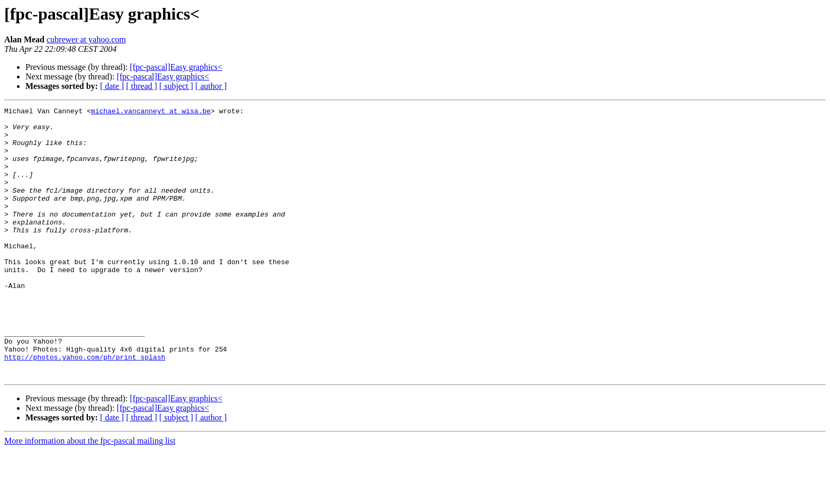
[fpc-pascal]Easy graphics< (176, 67)
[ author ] (211, 86)
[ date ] (112, 86)
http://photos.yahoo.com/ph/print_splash (85, 408)
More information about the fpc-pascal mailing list (90, 495)
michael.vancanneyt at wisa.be (151, 112)
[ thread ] (142, 86)
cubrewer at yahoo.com (86, 39)
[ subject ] (176, 86)
